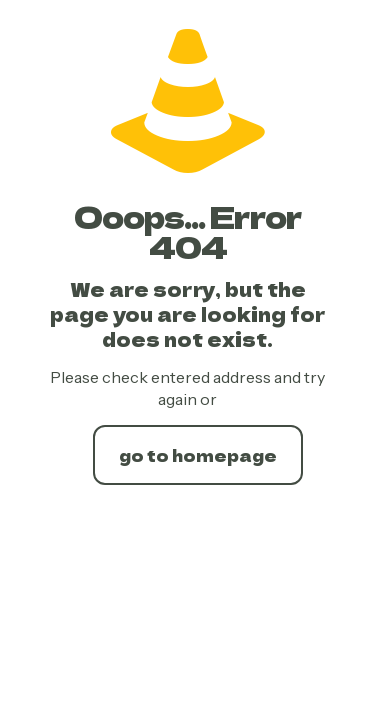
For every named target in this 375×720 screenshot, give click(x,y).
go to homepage (198, 455)
